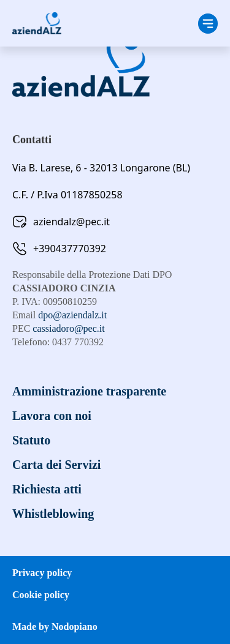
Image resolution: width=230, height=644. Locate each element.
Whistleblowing (53, 514)
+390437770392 (70, 249)
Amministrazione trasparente (89, 391)
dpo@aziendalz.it (72, 315)
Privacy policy (42, 573)
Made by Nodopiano (55, 627)
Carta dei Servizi (56, 465)
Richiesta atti (47, 489)
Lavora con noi (52, 416)
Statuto (31, 440)
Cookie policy (41, 595)
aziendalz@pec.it (71, 222)
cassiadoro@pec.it (68, 328)
